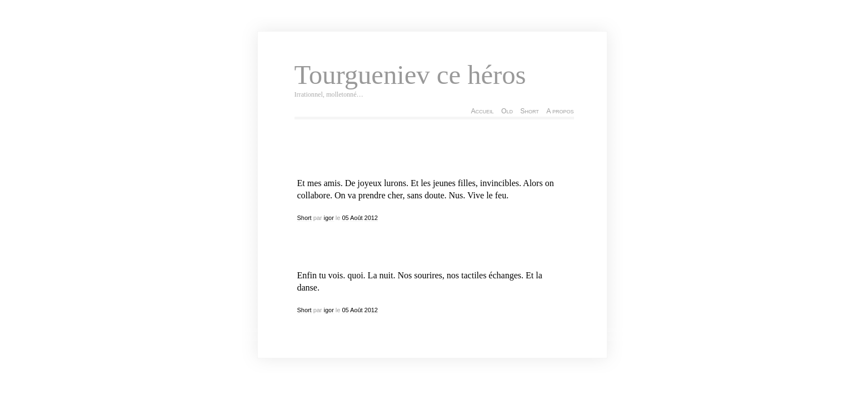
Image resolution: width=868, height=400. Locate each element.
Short (529, 111)
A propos (560, 111)
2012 (371, 218)
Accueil (482, 111)
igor (329, 218)
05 (345, 218)
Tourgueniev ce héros (410, 75)
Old (507, 111)
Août (356, 218)
